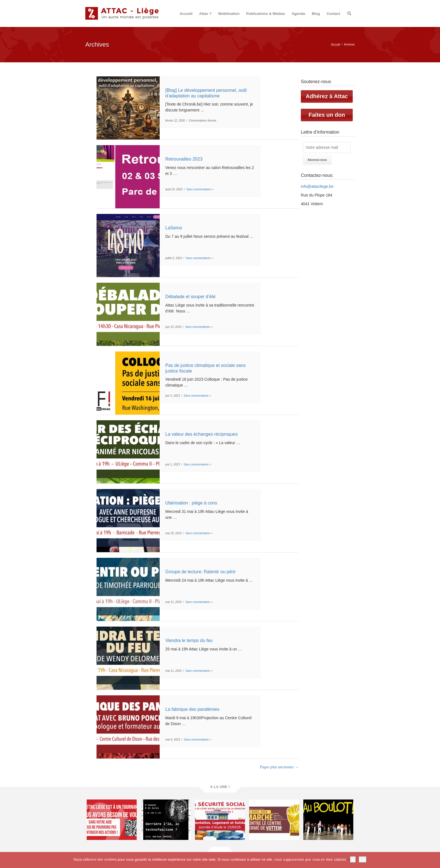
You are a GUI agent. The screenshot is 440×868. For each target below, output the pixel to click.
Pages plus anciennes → (279, 767)
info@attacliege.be (317, 186)
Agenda (298, 14)
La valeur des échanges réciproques (201, 434)
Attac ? (205, 14)
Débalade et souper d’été (190, 297)
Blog (316, 14)
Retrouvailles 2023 (184, 159)
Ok (353, 859)
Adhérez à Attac (327, 96)
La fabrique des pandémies (192, 709)
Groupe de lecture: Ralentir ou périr (200, 572)
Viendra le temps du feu (189, 640)
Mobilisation (229, 14)
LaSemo (174, 228)
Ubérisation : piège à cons (191, 503)
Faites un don (327, 115)
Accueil (186, 14)
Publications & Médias (266, 14)
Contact (333, 14)
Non (363, 859)
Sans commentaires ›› (200, 189)
